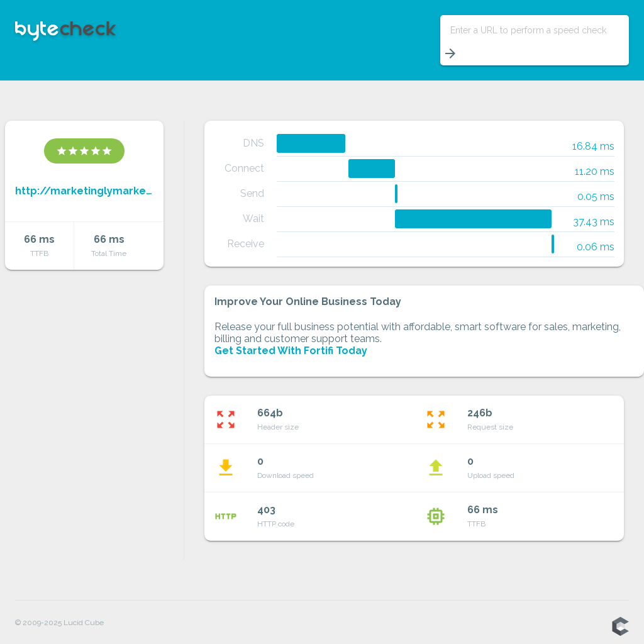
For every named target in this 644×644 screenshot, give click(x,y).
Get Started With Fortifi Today (291, 351)
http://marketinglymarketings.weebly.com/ (84, 191)
